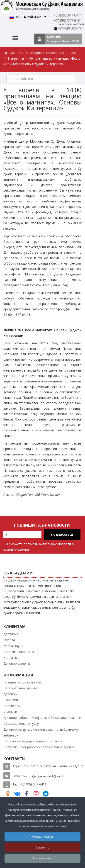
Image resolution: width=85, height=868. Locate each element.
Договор (10, 694)
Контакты (11, 658)
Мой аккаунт (13, 646)
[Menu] (15, 39)
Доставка (11, 634)
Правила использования (22, 682)
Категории (34, 53)
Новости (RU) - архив (62, 53)
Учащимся (11, 712)
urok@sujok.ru (70, 28)
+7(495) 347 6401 (68, 21)
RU (16, 17)
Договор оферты (17, 663)
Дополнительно (42, 858)
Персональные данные (21, 688)
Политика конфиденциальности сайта (33, 741)
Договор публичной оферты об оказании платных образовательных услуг (42, 721)
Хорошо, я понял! (42, 837)
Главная (15, 53)
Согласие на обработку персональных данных (39, 747)
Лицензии (11, 700)
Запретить (42, 848)
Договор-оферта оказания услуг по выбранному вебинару (41, 732)
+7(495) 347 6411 (68, 15)
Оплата (9, 640)
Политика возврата (19, 652)
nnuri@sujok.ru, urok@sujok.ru (46, 776)
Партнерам (12, 706)
